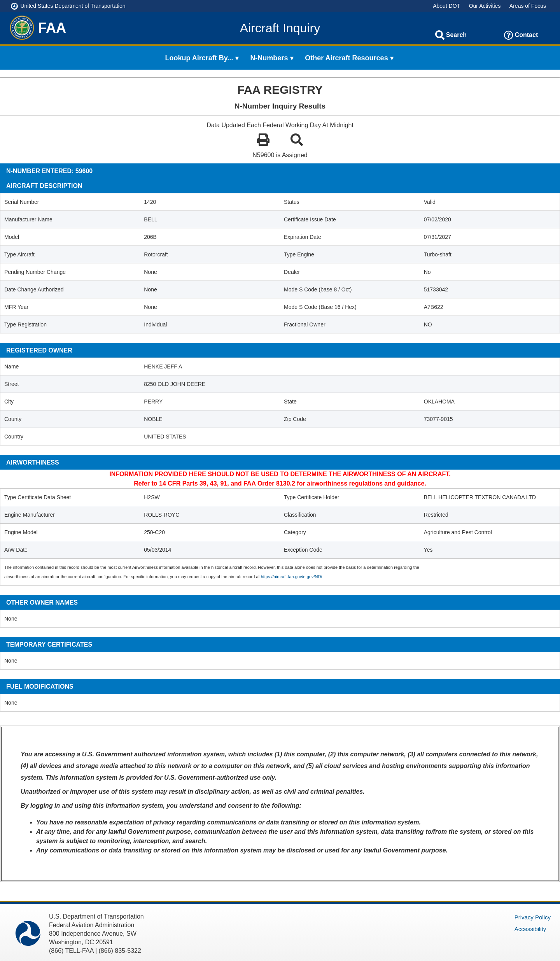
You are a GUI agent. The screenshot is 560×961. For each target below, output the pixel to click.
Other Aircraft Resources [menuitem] (346, 58)
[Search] (440, 35)
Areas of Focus (528, 6)
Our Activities (485, 6)
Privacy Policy (533, 917)
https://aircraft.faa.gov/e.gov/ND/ (292, 577)
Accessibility (530, 929)
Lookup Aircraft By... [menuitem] (199, 58)
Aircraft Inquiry (280, 28)
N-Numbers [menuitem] (269, 58)
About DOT (446, 6)
